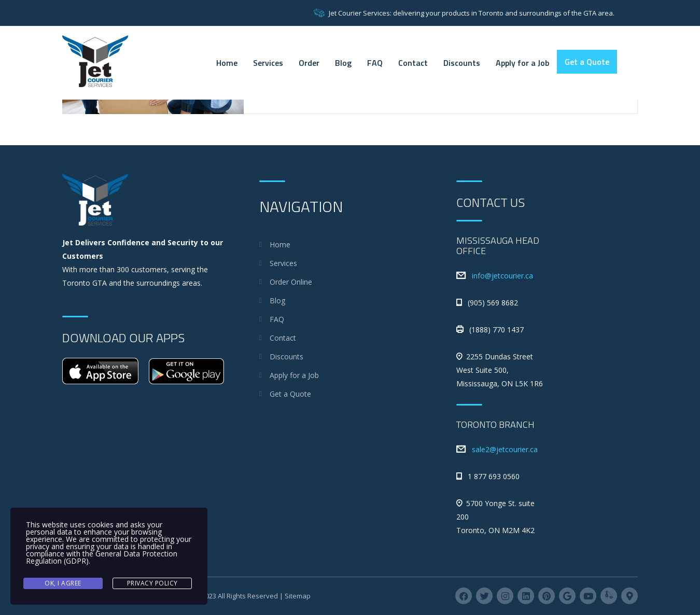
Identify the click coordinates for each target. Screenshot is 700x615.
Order (309, 63)
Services (268, 63)
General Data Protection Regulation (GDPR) (102, 557)
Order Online (291, 282)
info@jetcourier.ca (502, 276)
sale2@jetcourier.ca (505, 449)
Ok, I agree (63, 583)
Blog (343, 63)
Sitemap (298, 596)
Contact (413, 63)
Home (227, 63)
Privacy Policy (152, 583)
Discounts (462, 63)
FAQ (375, 63)
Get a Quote (587, 62)
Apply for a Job (522, 63)
